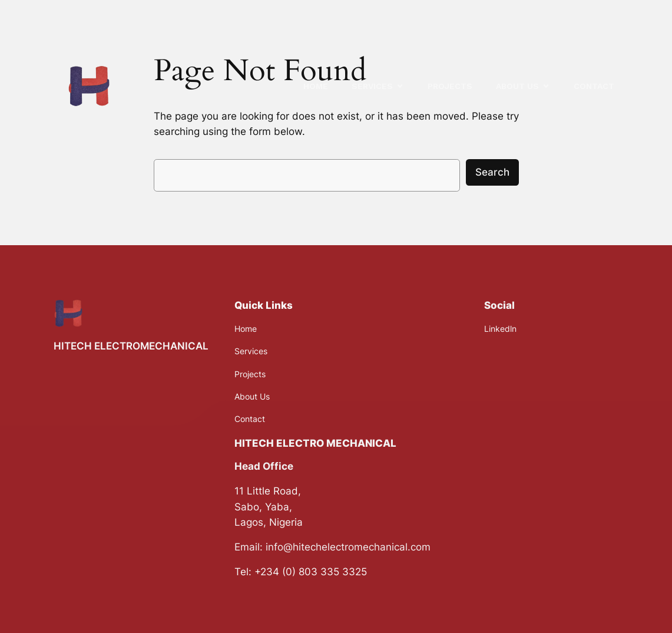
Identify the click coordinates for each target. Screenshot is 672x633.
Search (492, 172)
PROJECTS (450, 86)
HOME (316, 86)
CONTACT (594, 86)
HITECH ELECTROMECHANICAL (131, 346)
